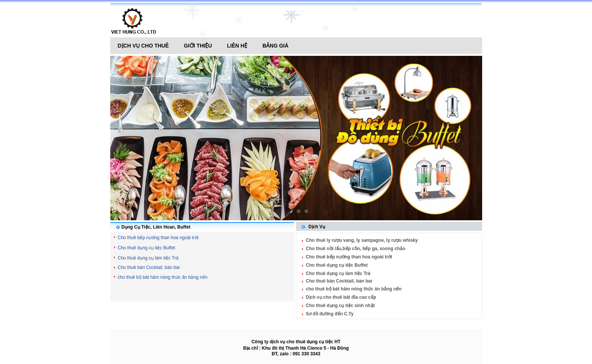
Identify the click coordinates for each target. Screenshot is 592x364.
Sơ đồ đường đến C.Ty (330, 314)
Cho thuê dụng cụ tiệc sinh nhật (340, 306)
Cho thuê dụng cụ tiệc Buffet (146, 248)
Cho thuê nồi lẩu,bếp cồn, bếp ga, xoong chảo (355, 249)
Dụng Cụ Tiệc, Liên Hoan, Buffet (156, 227)
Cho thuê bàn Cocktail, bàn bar (149, 267)
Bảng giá (275, 46)
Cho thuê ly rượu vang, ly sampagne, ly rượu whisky (362, 240)
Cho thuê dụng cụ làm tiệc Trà (148, 258)
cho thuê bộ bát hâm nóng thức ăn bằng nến (163, 277)
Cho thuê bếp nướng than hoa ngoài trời (158, 238)
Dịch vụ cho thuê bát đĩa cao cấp (341, 297)
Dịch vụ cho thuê (143, 46)
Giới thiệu (198, 46)
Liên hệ (237, 46)
